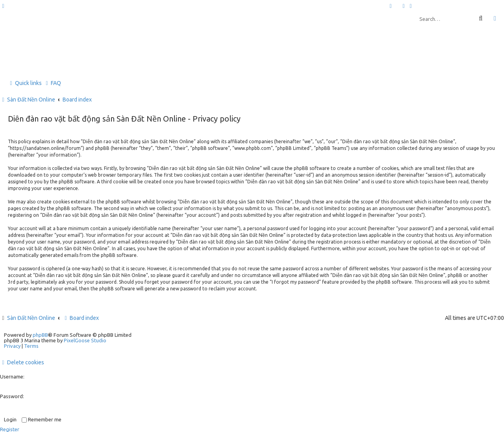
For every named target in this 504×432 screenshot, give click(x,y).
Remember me (42, 419)
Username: (12, 377)
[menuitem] (404, 6)
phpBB (40, 335)
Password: (12, 396)
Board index (81, 318)
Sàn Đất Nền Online (31, 318)
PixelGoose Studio (85, 340)
